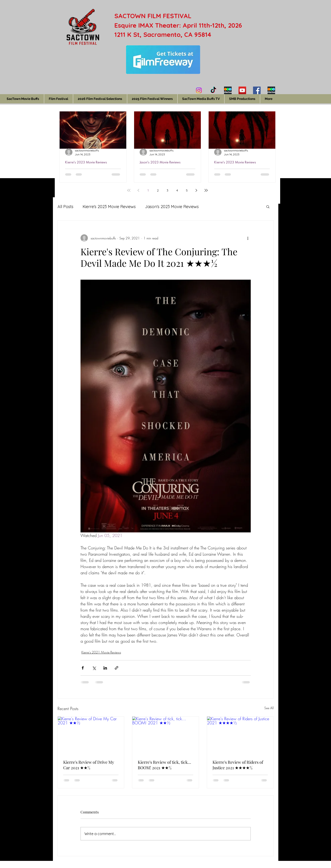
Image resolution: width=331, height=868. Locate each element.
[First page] (129, 190)
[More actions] (248, 238)
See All (269, 708)
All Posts (65, 207)
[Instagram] (199, 90)
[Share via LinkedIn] (105, 668)
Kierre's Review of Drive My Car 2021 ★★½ (89, 765)
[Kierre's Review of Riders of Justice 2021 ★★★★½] (240, 735)
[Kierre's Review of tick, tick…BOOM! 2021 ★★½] (165, 735)
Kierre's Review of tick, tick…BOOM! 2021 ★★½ (164, 765)
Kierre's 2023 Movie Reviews (86, 162)
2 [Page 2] (158, 190)
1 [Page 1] (148, 190)
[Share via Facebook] (83, 668)
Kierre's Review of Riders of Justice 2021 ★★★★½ (238, 765)
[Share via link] (117, 668)
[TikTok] (213, 90)
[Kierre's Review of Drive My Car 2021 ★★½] (91, 735)
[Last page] (206, 190)
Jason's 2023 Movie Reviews (160, 162)
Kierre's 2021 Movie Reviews (101, 652)
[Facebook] (257, 90)
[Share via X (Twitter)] (94, 668)
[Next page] (196, 190)
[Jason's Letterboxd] (271, 90)
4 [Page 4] (177, 190)
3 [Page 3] (167, 190)
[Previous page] (138, 190)
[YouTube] (242, 90)
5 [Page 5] (187, 190)
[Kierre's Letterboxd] (228, 90)
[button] (268, 206)
